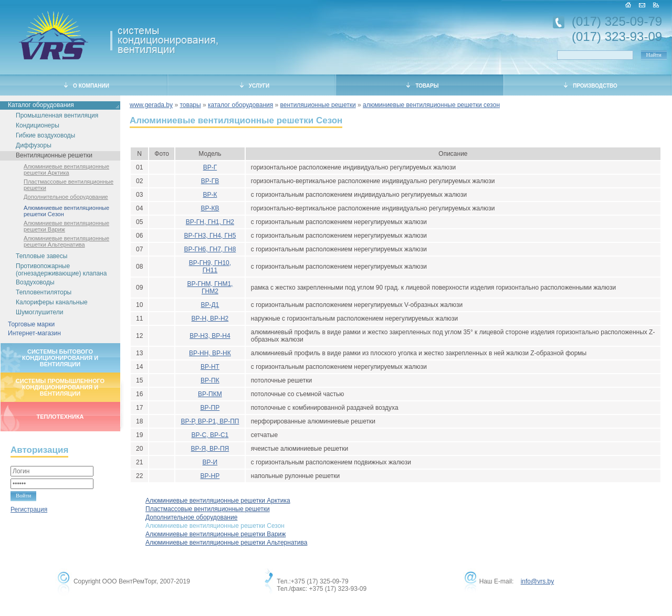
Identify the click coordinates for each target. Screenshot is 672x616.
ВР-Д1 (210, 305)
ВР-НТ (210, 367)
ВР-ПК (210, 380)
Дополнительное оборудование (66, 197)
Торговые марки (31, 324)
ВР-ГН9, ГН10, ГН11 (210, 267)
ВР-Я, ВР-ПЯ (210, 449)
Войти (23, 495)
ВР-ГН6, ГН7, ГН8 (210, 249)
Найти (654, 55)
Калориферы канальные (52, 302)
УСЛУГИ (255, 86)
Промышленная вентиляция (57, 115)
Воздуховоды (35, 282)
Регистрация (29, 509)
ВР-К (210, 195)
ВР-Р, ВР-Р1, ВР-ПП (210, 421)
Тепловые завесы (41, 256)
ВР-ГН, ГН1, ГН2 (210, 222)
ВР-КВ (210, 208)
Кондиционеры (38, 125)
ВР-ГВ (210, 181)
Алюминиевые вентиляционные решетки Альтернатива (66, 241)
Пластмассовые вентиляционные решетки (69, 185)
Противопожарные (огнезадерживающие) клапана (61, 270)
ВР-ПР (210, 408)
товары (190, 105)
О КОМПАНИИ (87, 86)
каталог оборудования (240, 105)
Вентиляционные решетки (54, 155)
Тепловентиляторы (44, 292)
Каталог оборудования (41, 105)
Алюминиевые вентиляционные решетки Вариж (66, 226)
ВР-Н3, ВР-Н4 (210, 336)
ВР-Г (210, 167)
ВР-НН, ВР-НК (210, 353)
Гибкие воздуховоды (45, 135)
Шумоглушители (40, 312)
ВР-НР (210, 476)
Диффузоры (34, 145)
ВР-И (210, 462)
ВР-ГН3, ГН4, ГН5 (210, 236)
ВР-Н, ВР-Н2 (210, 318)
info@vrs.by (538, 581)
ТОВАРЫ (422, 86)
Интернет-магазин (34, 333)
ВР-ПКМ (210, 394)
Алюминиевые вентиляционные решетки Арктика (66, 169)
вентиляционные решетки (318, 105)
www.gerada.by (151, 105)
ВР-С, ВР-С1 (210, 435)
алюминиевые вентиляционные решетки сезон (431, 105)
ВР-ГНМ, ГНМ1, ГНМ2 (210, 288)
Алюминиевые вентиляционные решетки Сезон (66, 211)
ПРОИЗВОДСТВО (591, 86)
